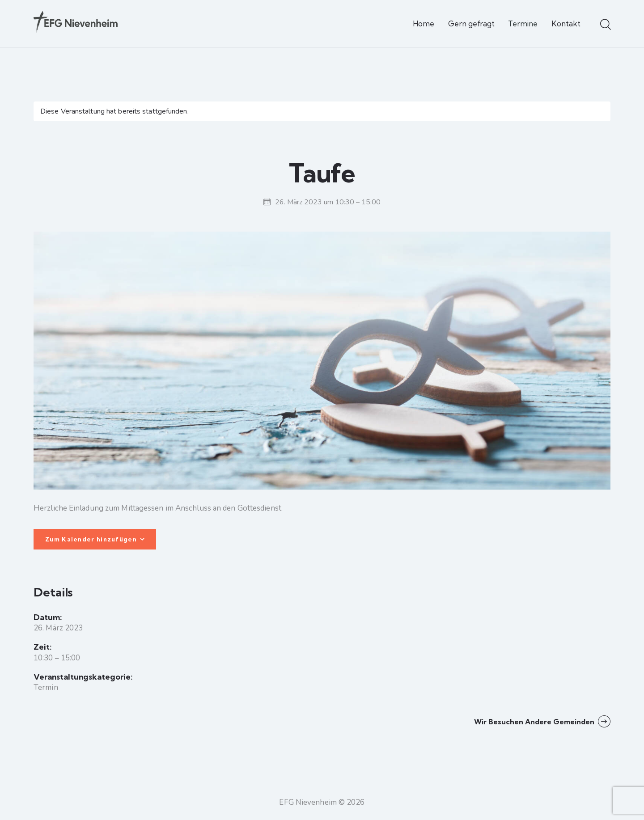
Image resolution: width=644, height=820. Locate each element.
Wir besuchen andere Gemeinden (535, 722)
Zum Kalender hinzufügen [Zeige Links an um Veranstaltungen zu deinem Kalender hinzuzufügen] (91, 539)
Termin (46, 687)
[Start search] (605, 25)
